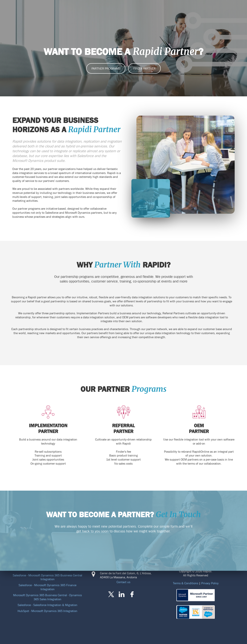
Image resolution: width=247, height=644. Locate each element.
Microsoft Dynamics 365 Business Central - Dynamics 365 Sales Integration (47, 597)
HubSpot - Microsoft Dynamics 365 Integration (47, 611)
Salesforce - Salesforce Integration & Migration (47, 605)
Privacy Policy (210, 583)
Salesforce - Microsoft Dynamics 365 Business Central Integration (47, 577)
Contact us (123, 582)
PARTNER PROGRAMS (106, 68)
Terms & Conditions (186, 583)
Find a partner (144, 68)
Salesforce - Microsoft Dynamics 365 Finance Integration (47, 587)
